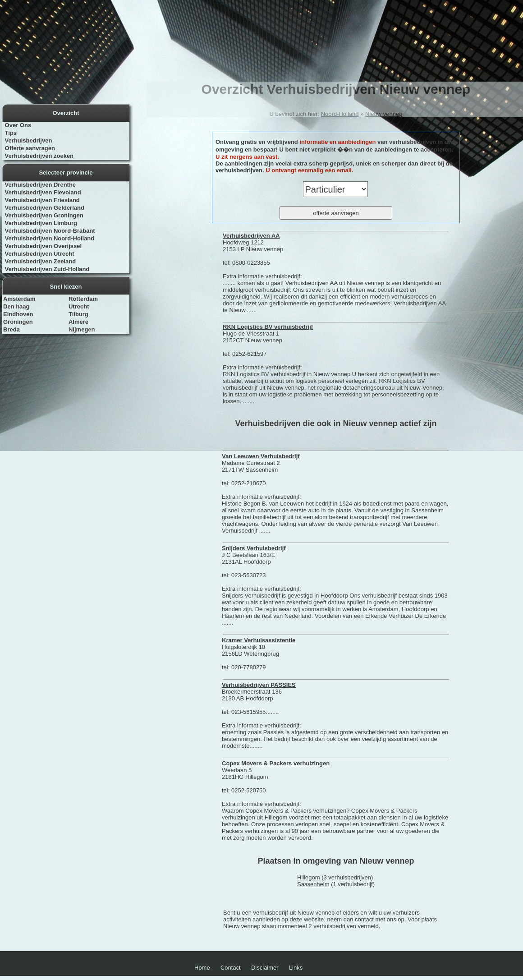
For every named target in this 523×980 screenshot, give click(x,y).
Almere (78, 322)
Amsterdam (19, 299)
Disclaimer (265, 968)
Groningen (18, 322)
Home (202, 968)
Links (296, 968)
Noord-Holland (340, 114)
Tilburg (78, 314)
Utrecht (79, 306)
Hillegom (309, 877)
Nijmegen (82, 329)
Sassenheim (313, 884)
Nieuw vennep (384, 114)
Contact (231, 968)
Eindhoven (18, 314)
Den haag (16, 306)
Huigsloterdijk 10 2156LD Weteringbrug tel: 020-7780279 (259, 654)
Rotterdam (83, 299)
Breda (11, 329)
